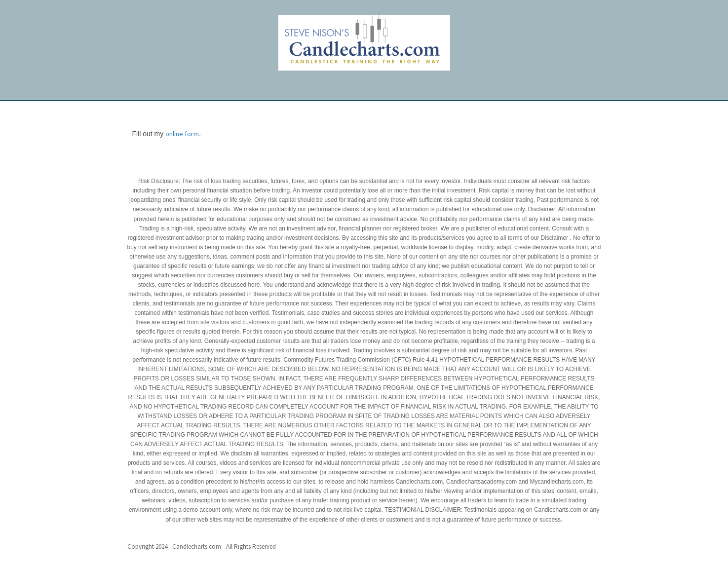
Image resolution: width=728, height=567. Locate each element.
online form (182, 134)
